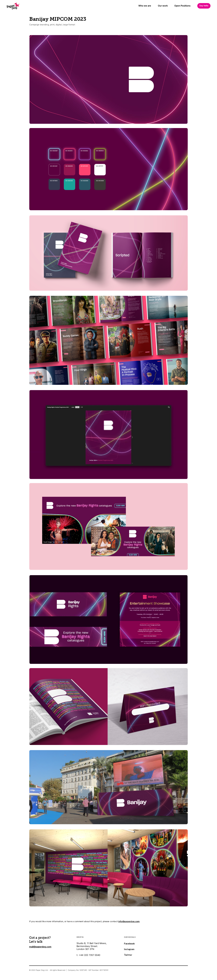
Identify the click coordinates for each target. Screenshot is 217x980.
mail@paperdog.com (40, 947)
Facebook (129, 944)
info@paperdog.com (129, 921)
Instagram (129, 949)
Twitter (128, 955)
